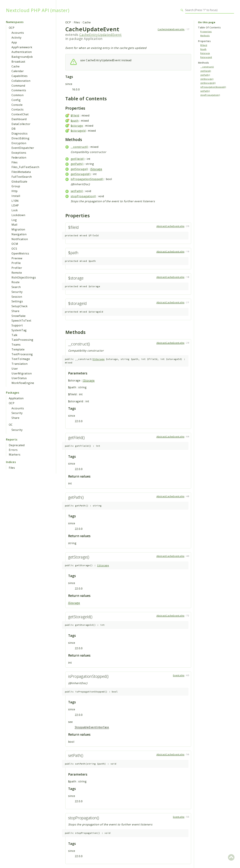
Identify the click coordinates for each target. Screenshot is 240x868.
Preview (17, 258)
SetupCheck (20, 306)
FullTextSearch (22, 177)
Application (16, 398)
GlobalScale (19, 182)
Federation (19, 158)
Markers (15, 455)
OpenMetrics (20, 253)
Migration (18, 229)
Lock (15, 210)
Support (17, 325)
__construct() (79, 147)
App (14, 42)
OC (11, 425)
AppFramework (22, 47)
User (15, 369)
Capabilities (20, 76)
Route (16, 282)
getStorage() (79, 169)
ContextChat (20, 114)
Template (18, 349)
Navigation (19, 234)
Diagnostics (20, 133)
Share (15, 311)
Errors (13, 450)
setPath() (77, 191)
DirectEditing (20, 138)
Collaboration (21, 81)
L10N (15, 201)
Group (16, 186)
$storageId (78, 131)
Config (16, 100)
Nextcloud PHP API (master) (38, 10)
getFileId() (78, 159)
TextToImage (21, 359)
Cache (16, 66)
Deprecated (17, 445)
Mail (14, 225)
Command (18, 86)
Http (15, 191)
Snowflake (19, 316)
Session (17, 297)
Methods (205, 36)
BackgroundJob (22, 57)
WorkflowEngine (23, 383)
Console (17, 105)
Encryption (19, 143)
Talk (14, 335)
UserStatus (19, 378)
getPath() (77, 164)
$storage (77, 126)
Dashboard (19, 119)
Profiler (17, 268)
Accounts (18, 33)
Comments (19, 90)
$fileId (75, 115)
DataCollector (21, 124)
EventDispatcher (23, 148)
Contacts (17, 109)
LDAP (15, 205)
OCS (14, 249)
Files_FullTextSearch (25, 167)
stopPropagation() (83, 196)
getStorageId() (81, 174)
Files (15, 162)
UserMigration (22, 373)
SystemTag (19, 330)
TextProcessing (22, 354)
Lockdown (18, 215)
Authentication (22, 52)
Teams (16, 345)
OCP (12, 28)
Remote (17, 273)
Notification (20, 239)
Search (16, 287)
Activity (16, 38)
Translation (20, 364)
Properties (206, 32)
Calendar (18, 71)
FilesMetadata (21, 172)
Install (16, 196)
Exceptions (19, 153)
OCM (15, 244)
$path (75, 121)
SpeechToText (21, 321)
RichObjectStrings (24, 277)
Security (17, 292)
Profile (16, 263)
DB (14, 129)
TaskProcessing (22, 340)
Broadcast (18, 62)
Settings (17, 301)
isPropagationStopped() (87, 179)
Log (14, 220)
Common (18, 95)
